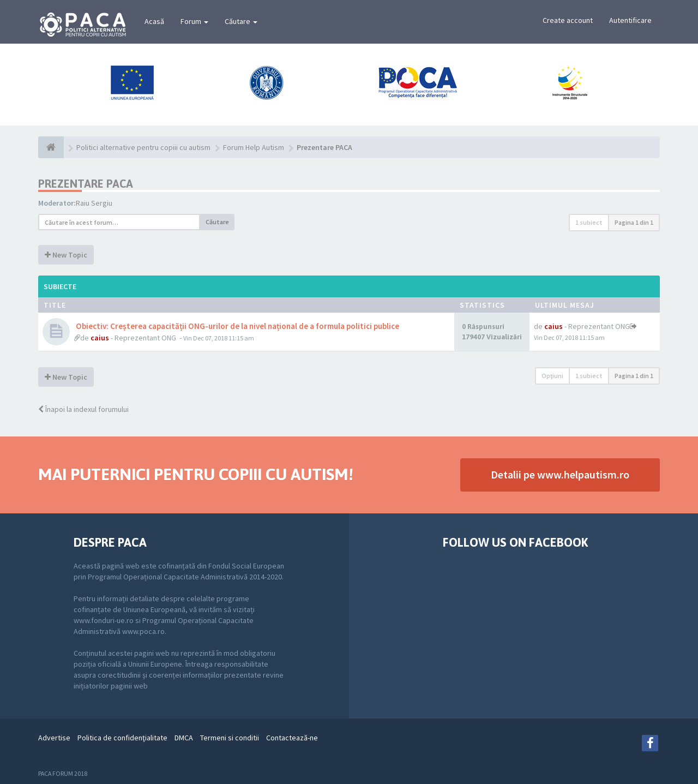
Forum (194, 21)
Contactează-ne (292, 738)
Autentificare (630, 20)
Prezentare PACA (86, 184)
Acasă (154, 21)
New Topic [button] (66, 255)
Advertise (54, 738)
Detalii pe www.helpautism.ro (560, 474)
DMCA (184, 738)
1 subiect (589, 222)
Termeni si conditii (230, 738)
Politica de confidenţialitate (122, 738)
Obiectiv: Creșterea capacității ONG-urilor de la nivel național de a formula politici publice (237, 326)
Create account (568, 20)
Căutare (241, 21)
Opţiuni (552, 376)
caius (100, 338)
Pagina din (634, 222)
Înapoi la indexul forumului (83, 409)
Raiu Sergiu (94, 203)
